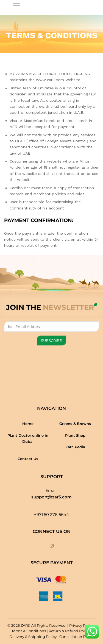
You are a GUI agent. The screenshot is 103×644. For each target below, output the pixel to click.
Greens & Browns (75, 424)
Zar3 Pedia (75, 447)
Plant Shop (75, 435)
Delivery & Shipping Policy (33, 637)
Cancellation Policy (76, 637)
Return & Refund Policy (69, 631)
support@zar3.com (51, 497)
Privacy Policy (81, 625)
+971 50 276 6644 (51, 514)
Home (28, 424)
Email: (51, 490)
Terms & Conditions (29, 631)
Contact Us (28, 459)
